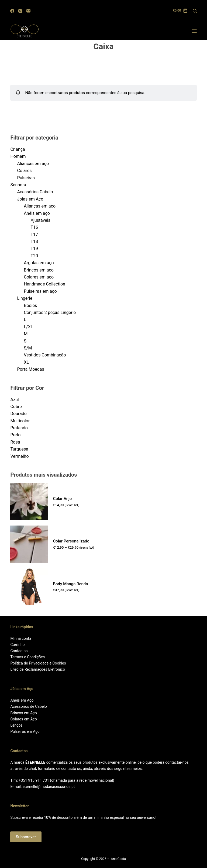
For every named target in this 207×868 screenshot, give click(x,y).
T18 (34, 242)
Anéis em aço (37, 213)
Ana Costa (118, 859)
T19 (34, 249)
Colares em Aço (23, 719)
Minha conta (21, 638)
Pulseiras (26, 178)
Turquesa (19, 449)
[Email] (28, 11)
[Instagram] (20, 11)
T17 (34, 235)
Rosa (15, 442)
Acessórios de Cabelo (28, 706)
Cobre (16, 407)
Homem (18, 156)
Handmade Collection (44, 284)
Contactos (19, 651)
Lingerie (25, 298)
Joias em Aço (30, 199)
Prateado (19, 428)
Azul (14, 400)
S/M (28, 348)
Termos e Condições (27, 657)
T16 (34, 227)
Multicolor (20, 421)
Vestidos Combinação (45, 355)
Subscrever (26, 837)
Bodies (30, 306)
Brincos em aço (39, 270)
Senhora (18, 185)
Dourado (18, 414)
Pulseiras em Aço (25, 731)
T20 (34, 256)
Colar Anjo (63, 499)
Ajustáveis (40, 220)
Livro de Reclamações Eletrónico (38, 669)
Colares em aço (39, 277)
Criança (18, 149)
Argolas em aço (39, 263)
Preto (15, 435)
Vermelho (19, 456)
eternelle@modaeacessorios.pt (49, 787)
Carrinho (17, 645)
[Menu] (194, 31)
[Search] (195, 11)
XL (26, 362)
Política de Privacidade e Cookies (38, 663)
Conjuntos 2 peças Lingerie (50, 312)
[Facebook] (12, 11)
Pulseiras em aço (40, 291)
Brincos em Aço (23, 713)
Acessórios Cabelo (35, 192)
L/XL (28, 327)
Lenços (16, 725)
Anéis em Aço (22, 700)
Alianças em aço (33, 164)
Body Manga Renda (71, 584)
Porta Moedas (30, 369)
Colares (24, 171)
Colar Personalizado (71, 541)
